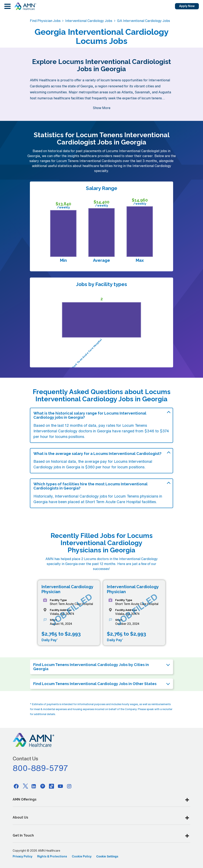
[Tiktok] (51, 786)
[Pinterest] (43, 786)
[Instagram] (69, 786)
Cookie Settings (107, 856)
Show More (102, 108)
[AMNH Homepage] (25, 6)
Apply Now (187, 6)
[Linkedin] (34, 786)
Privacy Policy (23, 856)
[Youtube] (60, 786)
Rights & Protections (52, 856)
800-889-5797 (40, 768)
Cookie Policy (82, 856)
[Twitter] (25, 786)
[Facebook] (16, 786)
